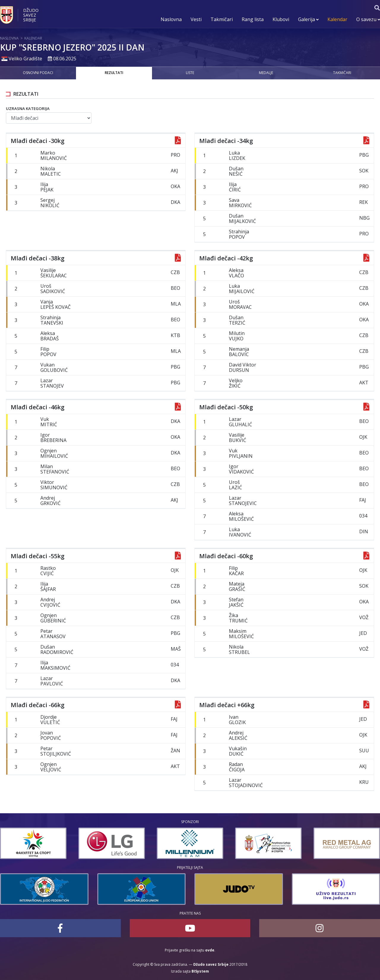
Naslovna (171, 19)
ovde (210, 950)
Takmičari (222, 19)
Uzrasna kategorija (28, 108)
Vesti (196, 19)
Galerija (308, 19)
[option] (66, 843)
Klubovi (281, 19)
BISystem (200, 971)
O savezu (368, 19)
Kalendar (337, 19)
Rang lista (253, 19)
